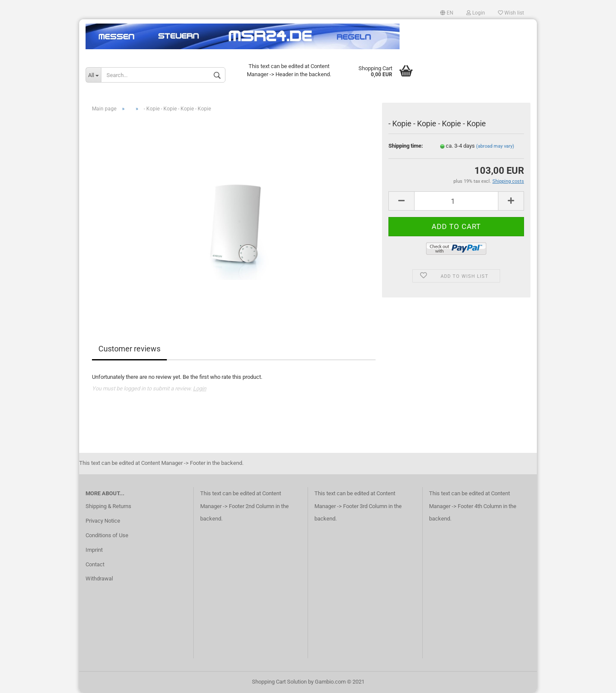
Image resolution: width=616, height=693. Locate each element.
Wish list (511, 13)
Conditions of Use (107, 535)
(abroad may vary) (495, 146)
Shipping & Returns (108, 506)
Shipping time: (406, 146)
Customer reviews (129, 349)
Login (476, 13)
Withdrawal (99, 578)
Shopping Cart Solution (279, 682)
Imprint (94, 550)
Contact (95, 564)
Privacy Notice (103, 521)
